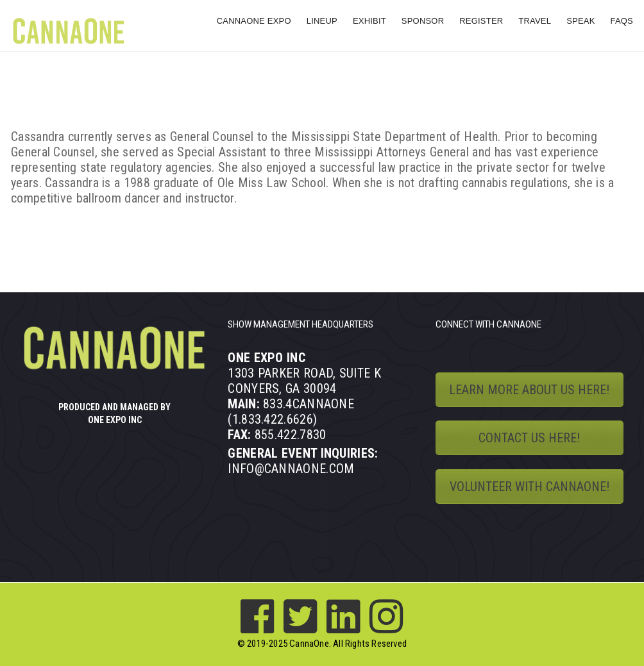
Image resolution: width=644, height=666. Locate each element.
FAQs (622, 21)
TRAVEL (535, 21)
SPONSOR (423, 21)
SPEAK (580, 21)
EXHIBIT (369, 21)
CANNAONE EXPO (254, 21)
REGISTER (481, 21)
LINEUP (322, 21)
